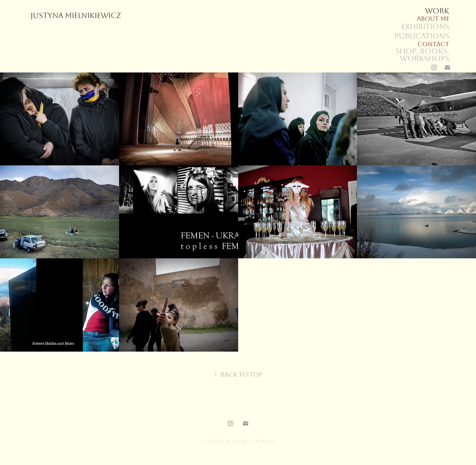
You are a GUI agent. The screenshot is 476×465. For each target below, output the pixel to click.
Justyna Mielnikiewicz (76, 16)
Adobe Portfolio (253, 442)
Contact (433, 44)
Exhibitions (425, 27)
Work (437, 11)
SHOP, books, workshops (422, 55)
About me (433, 19)
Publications (422, 36)
